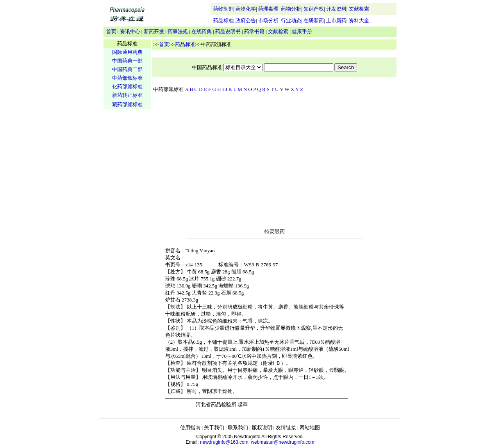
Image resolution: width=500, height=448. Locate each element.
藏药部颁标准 (127, 104)
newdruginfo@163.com (224, 442)
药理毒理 (268, 9)
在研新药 (314, 21)
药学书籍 (254, 31)
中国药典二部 (127, 69)
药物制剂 (223, 9)
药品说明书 (228, 31)
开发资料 (336, 9)
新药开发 (154, 31)
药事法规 (178, 31)
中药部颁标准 (127, 78)
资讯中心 (130, 31)
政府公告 (246, 21)
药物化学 (246, 9)
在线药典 (202, 31)
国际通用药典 (127, 52)
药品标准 (223, 21)
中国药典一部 (127, 61)
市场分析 (268, 21)
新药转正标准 (127, 95)
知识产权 (314, 9)
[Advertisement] (127, 233)
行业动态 (291, 21)
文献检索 (359, 9)
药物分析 (291, 9)
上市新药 (336, 21)
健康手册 (302, 31)
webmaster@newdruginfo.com (282, 442)
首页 (111, 31)
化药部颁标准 (127, 87)
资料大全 (359, 21)
